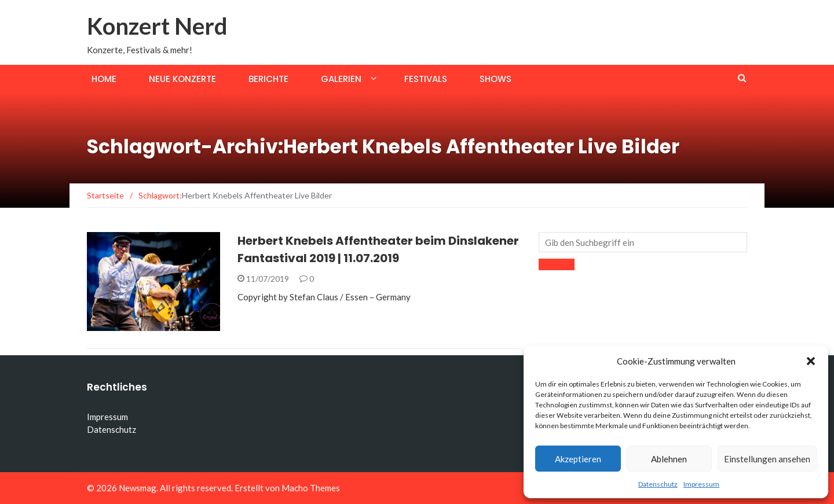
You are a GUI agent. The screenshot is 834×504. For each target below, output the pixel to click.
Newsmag (138, 488)
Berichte (268, 79)
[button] (811, 361)
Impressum (701, 484)
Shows (495, 79)
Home (104, 79)
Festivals (426, 79)
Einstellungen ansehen (767, 459)
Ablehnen (669, 459)
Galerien (341, 79)
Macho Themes (311, 488)
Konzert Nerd (157, 26)
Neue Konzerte (182, 79)
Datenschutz (658, 484)
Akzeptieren (578, 459)
